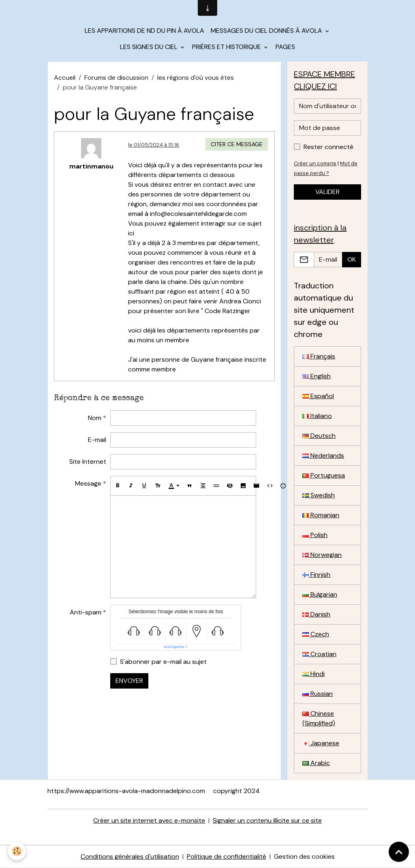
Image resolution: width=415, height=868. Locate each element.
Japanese (321, 743)
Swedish (319, 495)
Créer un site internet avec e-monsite (149, 820)
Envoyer (129, 681)
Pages (285, 47)
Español (318, 396)
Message (88, 483)
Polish (315, 535)
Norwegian (322, 555)
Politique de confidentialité (227, 856)
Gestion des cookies (304, 856)
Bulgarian (320, 594)
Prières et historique (227, 47)
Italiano (317, 416)
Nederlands (323, 455)
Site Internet (88, 462)
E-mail (97, 440)
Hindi (313, 674)
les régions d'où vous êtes (196, 78)
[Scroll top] (399, 852)
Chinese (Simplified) (319, 718)
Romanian (321, 515)
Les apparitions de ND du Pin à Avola (144, 31)
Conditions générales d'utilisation (130, 856)
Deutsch (319, 436)
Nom (95, 418)
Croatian (319, 654)
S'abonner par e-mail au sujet (163, 662)
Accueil (65, 78)
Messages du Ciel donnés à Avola (267, 31)
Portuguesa (324, 475)
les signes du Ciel (150, 47)
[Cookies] (17, 851)
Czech (316, 634)
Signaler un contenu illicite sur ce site (267, 820)
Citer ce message (237, 144)
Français (319, 356)
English (317, 376)
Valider (327, 192)
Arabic (316, 763)
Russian (318, 694)
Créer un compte (315, 163)
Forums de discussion (116, 78)
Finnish (316, 575)
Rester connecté (328, 147)
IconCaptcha (174, 647)
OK (352, 259)
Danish (316, 614)
